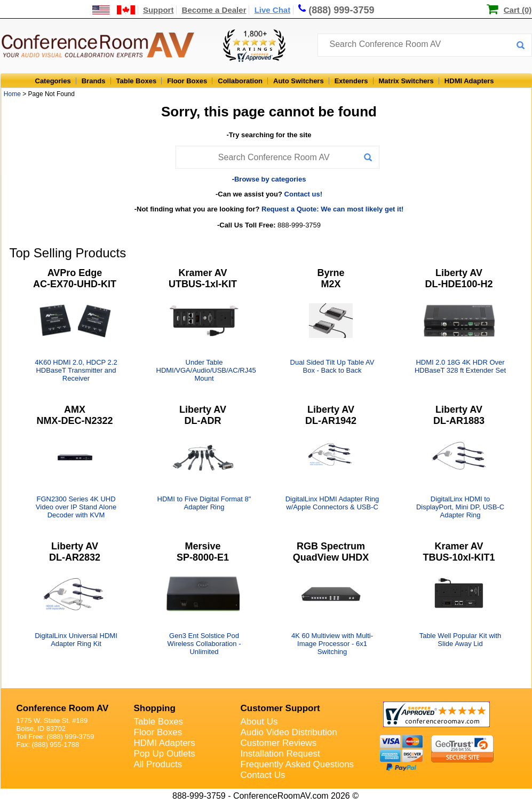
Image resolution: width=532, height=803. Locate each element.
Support (158, 10)
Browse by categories (270, 179)
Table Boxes (137, 81)
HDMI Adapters (469, 81)
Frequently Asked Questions (297, 764)
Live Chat (273, 10)
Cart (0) (518, 10)
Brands (94, 81)
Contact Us (263, 775)
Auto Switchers (299, 81)
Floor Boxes (187, 81)
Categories (53, 81)
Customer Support (280, 708)
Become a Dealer (214, 10)
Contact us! (304, 194)
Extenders (351, 81)
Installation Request (280, 754)
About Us (259, 722)
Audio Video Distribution (289, 732)
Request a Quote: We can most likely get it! (332, 209)
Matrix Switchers (406, 81)
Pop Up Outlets (165, 754)
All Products (158, 764)
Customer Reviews (279, 743)
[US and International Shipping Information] (114, 10)
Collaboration (240, 81)
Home (12, 94)
